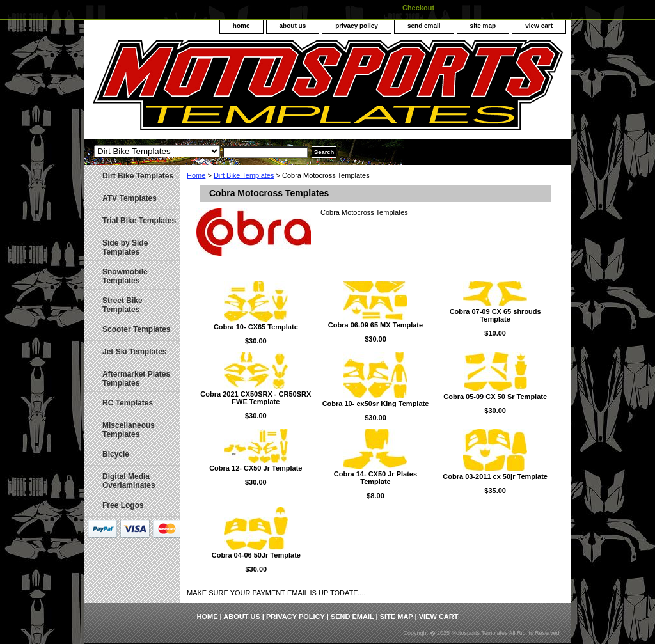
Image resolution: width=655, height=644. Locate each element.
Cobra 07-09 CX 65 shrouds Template (495, 315)
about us (293, 26)
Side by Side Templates (125, 247)
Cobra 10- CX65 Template (256, 327)
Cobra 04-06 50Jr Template (256, 555)
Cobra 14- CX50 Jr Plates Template (375, 478)
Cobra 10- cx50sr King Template (376, 404)
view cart (539, 26)
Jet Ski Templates (135, 352)
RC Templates (128, 403)
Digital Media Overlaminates (129, 481)
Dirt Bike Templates (244, 175)
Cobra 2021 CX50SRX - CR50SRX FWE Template (256, 398)
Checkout (418, 8)
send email (424, 26)
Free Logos (123, 505)
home (241, 26)
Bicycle (116, 454)
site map (483, 26)
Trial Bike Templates (139, 221)
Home (196, 175)
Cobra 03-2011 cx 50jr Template (495, 476)
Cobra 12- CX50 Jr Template (256, 468)
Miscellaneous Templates (129, 430)
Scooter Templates (136, 329)
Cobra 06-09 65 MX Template (375, 325)
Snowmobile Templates (125, 276)
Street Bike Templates (122, 305)
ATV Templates (130, 198)
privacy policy (357, 26)
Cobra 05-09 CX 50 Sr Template (495, 397)
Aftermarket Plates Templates (136, 379)
